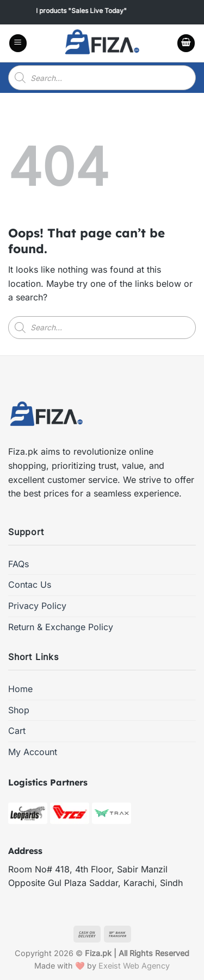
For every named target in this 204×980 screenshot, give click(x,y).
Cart (17, 731)
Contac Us (30, 585)
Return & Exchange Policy (61, 627)
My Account (33, 752)
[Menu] (18, 43)
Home (20, 689)
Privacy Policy (37, 606)
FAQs (18, 564)
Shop (19, 710)
